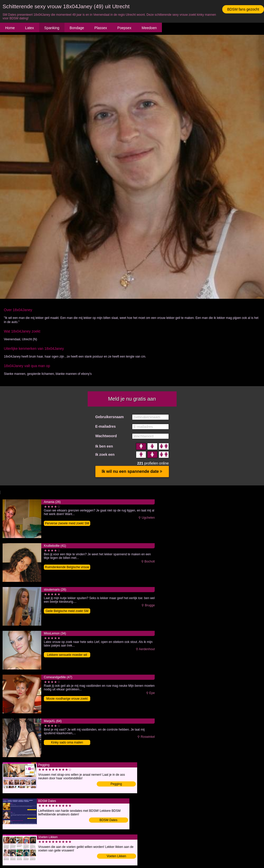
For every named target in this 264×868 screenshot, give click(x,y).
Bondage (77, 28)
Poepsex (124, 28)
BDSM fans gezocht (243, 9)
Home (10, 28)
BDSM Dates (108, 820)
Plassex (101, 28)
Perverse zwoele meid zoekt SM (67, 523)
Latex (29, 28)
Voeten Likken (116, 856)
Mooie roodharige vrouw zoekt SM (67, 699)
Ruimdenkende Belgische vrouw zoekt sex (67, 568)
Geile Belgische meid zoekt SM (67, 611)
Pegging (116, 784)
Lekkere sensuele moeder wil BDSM (67, 655)
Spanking (52, 28)
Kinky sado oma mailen (67, 742)
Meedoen (149, 28)
